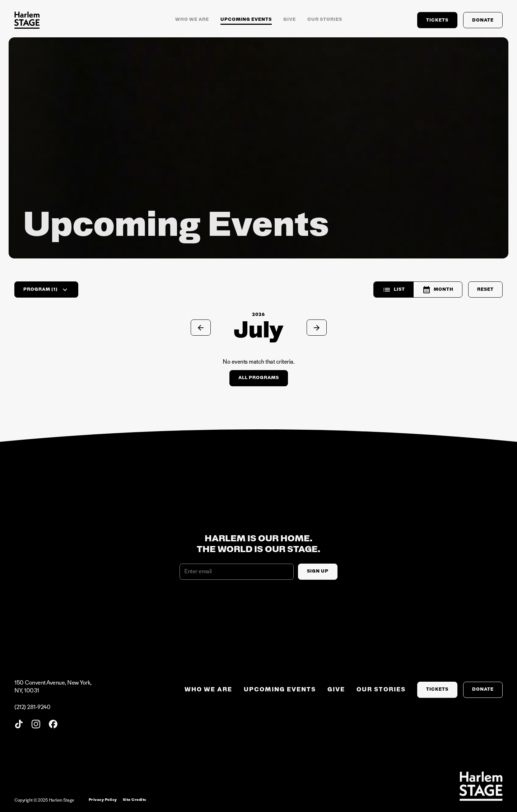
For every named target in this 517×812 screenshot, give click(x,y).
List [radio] (394, 290)
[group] (418, 290)
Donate (483, 20)
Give (290, 19)
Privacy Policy (103, 800)
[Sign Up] (318, 572)
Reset (485, 289)
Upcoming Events (246, 19)
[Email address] (237, 572)
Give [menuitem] (336, 690)
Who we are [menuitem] (208, 690)
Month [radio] (438, 290)
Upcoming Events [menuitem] (280, 690)
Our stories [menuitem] (381, 690)
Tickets (437, 20)
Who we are (192, 19)
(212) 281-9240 (32, 707)
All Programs (259, 378)
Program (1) (46, 290)
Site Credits (135, 800)
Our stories (325, 19)
